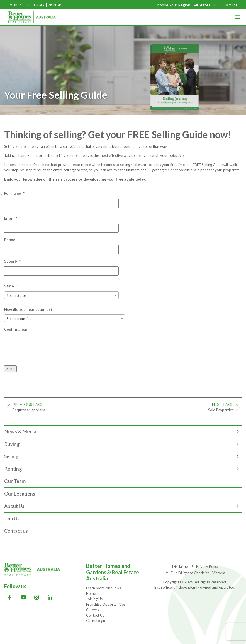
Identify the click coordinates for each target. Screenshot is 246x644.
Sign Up (55, 5)
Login (39, 5)
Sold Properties (181, 407)
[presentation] (47, 345)
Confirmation (16, 329)
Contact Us (95, 615)
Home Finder (20, 5)
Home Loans (96, 593)
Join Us (12, 518)
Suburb (12, 261)
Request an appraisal (66, 407)
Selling (11, 456)
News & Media (20, 431)
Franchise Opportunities (106, 604)
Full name (14, 193)
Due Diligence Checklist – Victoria (198, 573)
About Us (14, 506)
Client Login (96, 621)
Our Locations (20, 494)
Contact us (16, 531)
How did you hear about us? (28, 309)
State (11, 286)
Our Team (15, 481)
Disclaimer (181, 566)
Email (11, 218)
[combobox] (61, 295)
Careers (92, 610)
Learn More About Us (103, 588)
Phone (10, 240)
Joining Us (94, 599)
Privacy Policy (207, 566)
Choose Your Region (172, 5)
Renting (13, 469)
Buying (12, 444)
